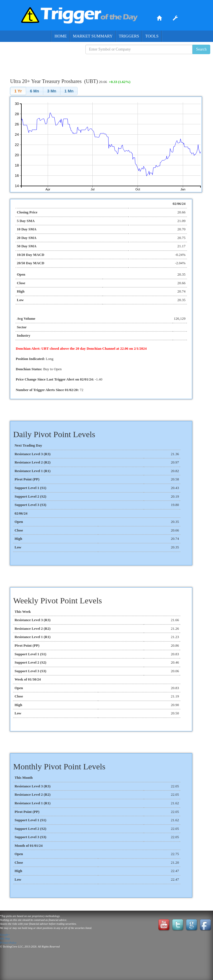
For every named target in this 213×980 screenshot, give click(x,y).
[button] (18, 91)
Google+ (5, 935)
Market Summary (93, 36)
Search (201, 49)
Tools (152, 36)
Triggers (129, 36)
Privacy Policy (8, 943)
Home (60, 36)
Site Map (5, 939)
